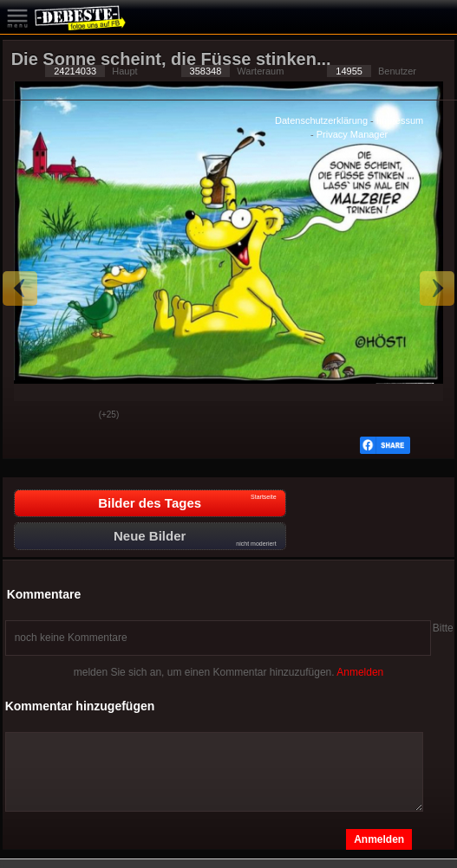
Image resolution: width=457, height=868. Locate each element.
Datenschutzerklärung (321, 120)
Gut (29, 416)
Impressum (400, 120)
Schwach (73, 416)
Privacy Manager (353, 134)
